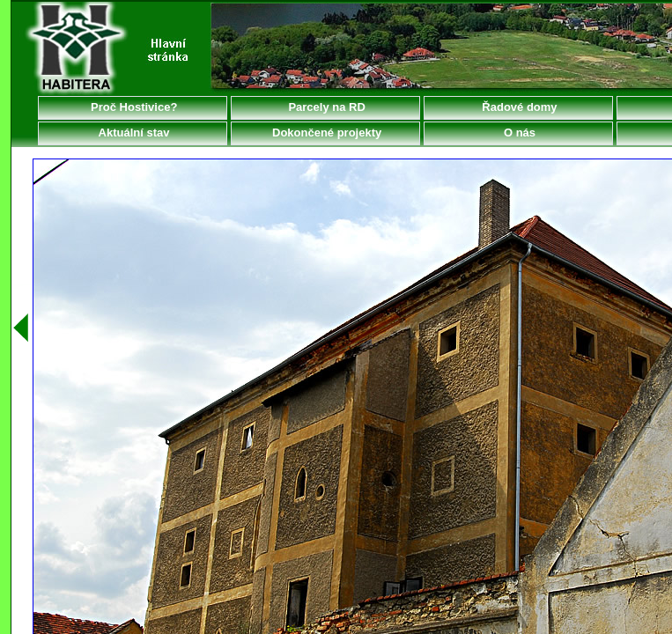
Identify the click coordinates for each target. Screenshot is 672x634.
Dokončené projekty (325, 133)
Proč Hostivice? (133, 107)
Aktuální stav (132, 133)
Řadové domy (518, 107)
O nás (518, 133)
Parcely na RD (325, 107)
